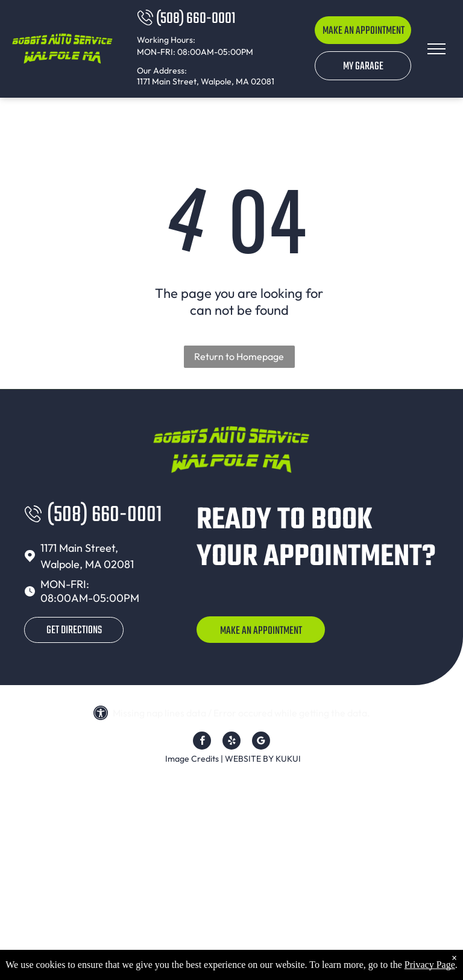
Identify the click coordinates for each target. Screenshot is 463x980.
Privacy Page (430, 965)
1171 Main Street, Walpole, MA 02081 (206, 81)
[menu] (436, 49)
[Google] (261, 742)
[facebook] (202, 742)
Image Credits (192, 759)
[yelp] (231, 742)
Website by (249, 759)
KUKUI (288, 759)
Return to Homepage (239, 356)
